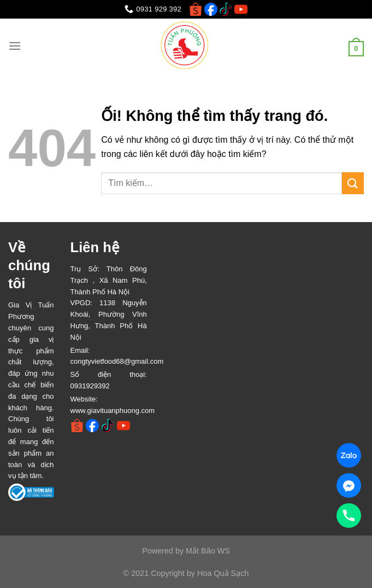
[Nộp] (353, 183)
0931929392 (90, 386)
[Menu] (15, 46)
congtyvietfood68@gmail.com (117, 361)
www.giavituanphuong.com (113, 411)
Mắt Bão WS (208, 551)
